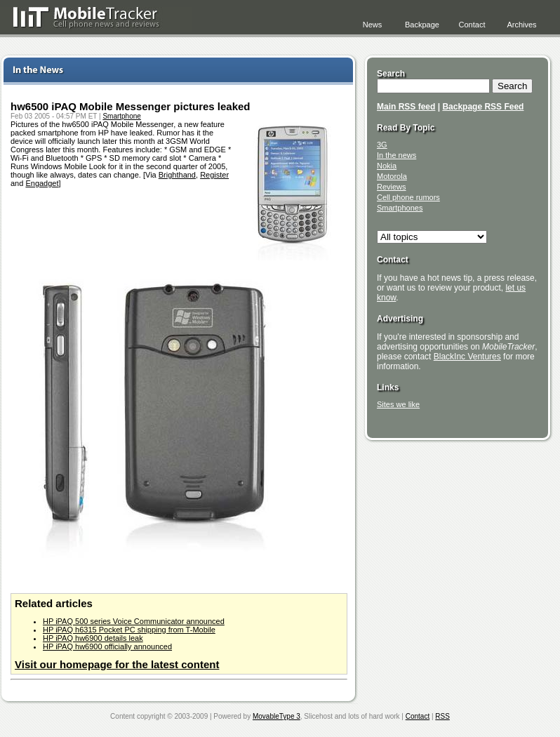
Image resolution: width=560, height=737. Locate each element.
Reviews (392, 187)
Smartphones (400, 208)
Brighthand (177, 175)
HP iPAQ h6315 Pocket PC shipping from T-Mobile (129, 630)
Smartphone (121, 116)
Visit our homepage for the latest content (117, 664)
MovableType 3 (276, 716)
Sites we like (398, 404)
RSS (442, 716)
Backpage (422, 25)
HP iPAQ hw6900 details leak (93, 638)
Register (214, 175)
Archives (521, 25)
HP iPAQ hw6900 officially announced (107, 646)
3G (382, 145)
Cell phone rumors (408, 197)
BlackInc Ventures (467, 357)
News (373, 25)
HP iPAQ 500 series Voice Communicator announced (134, 621)
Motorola (392, 176)
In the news (396, 155)
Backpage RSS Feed (483, 107)
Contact (472, 25)
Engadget (42, 183)
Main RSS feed (406, 107)
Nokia (387, 166)
